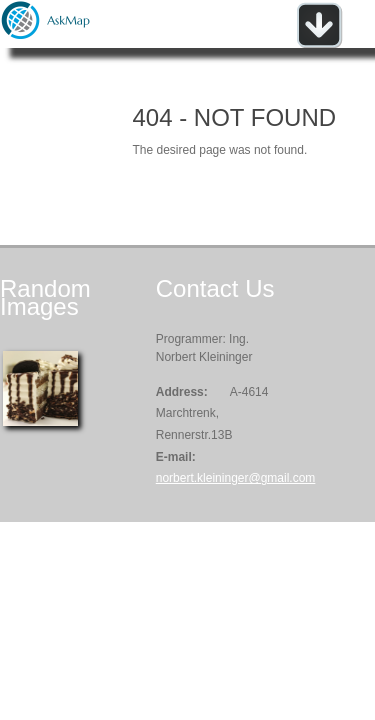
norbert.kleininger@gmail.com (236, 478)
